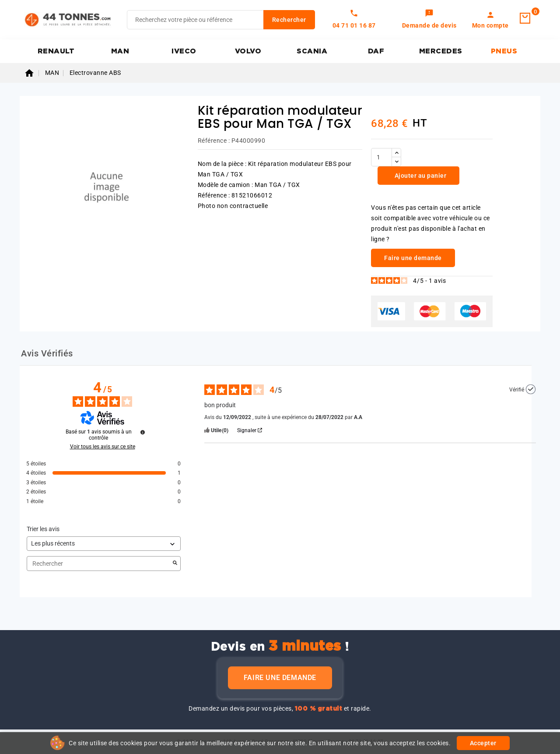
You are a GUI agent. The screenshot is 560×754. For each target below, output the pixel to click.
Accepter (483, 743)
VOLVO (248, 51)
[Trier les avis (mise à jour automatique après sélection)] (104, 544)
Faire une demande (280, 678)
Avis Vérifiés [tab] (47, 353)
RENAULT (56, 51)
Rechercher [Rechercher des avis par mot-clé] (99, 564)
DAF (376, 51)
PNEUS (504, 51)
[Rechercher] (221, 20)
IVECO (184, 51)
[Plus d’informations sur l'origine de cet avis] (531, 389)
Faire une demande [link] (413, 258)
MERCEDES (441, 51)
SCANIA (312, 51)
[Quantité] (381, 157)
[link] (429, 20)
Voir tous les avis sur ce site (103, 447)
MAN (120, 51)
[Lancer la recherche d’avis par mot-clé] (175, 564)
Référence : (214, 141)
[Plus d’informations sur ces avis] (143, 432)
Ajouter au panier (420, 176)
